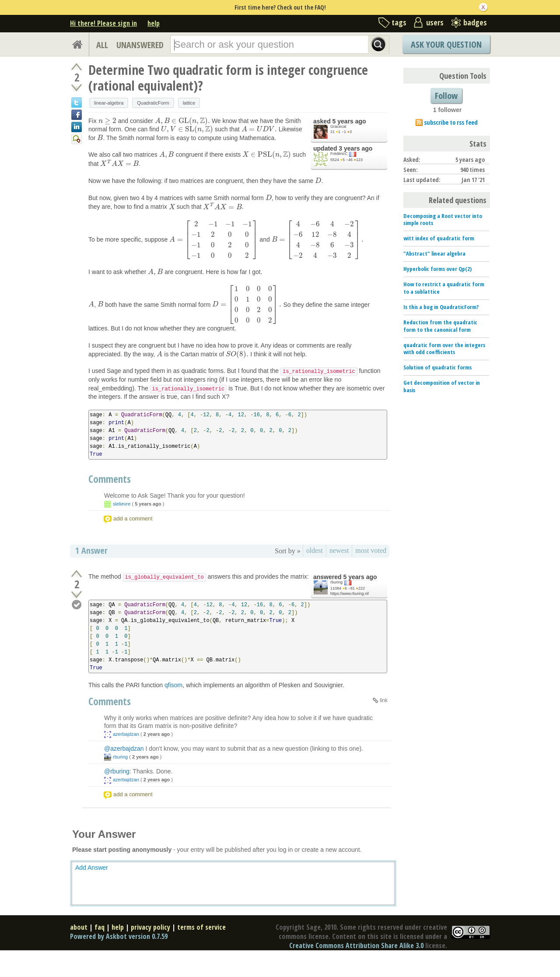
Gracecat (338, 127)
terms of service (201, 927)
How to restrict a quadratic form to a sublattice (444, 288)
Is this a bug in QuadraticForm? (441, 307)
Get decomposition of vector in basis (442, 386)
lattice (189, 103)
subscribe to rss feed (451, 122)
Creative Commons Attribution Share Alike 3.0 (356, 945)
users (435, 22)
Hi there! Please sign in (103, 23)
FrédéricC (339, 154)
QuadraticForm (153, 103)
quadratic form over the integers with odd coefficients (444, 349)
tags (399, 22)
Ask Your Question (446, 44)
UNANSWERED (140, 45)
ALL (102, 45)
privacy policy (150, 927)
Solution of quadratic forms (437, 367)
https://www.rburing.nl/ (350, 594)
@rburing (117, 771)
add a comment (133, 518)
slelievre (122, 504)
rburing (336, 582)
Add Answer (92, 868)
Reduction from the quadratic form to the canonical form (440, 326)
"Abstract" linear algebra (434, 253)
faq (100, 927)
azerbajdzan (126, 734)
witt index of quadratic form (439, 238)
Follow (446, 96)
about (79, 927)
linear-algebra (109, 103)
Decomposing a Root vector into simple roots (443, 220)
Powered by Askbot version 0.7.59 (119, 936)
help (154, 23)
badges (475, 22)
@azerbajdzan (124, 749)
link (384, 700)
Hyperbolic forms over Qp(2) (437, 269)
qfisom (173, 685)
